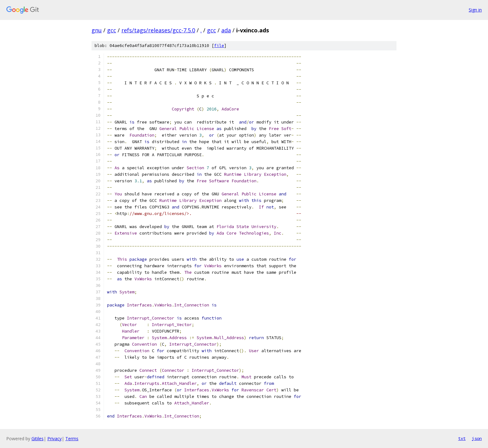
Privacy (54, 439)
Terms (72, 439)
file (219, 46)
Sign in (475, 10)
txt (462, 438)
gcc (112, 30)
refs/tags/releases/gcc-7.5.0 (158, 30)
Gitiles (38, 439)
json (477, 438)
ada (226, 30)
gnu (97, 30)
